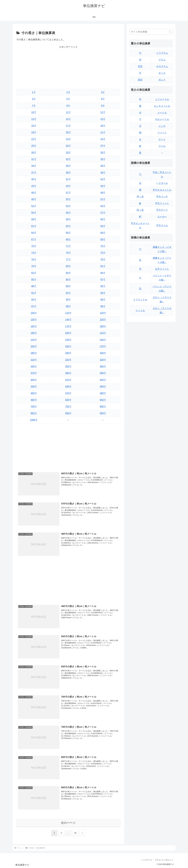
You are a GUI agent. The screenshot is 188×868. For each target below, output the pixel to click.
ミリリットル (140, 300)
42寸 (103, 179)
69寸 (103, 239)
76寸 (34, 259)
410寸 (68, 380)
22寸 (34, 139)
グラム (162, 60)
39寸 (103, 173)
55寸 (34, 213)
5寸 (68, 99)
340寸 (34, 366)
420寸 (103, 380)
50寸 (68, 199)
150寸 (103, 320)
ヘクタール (162, 183)
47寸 (68, 193)
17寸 (68, 126)
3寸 (103, 92)
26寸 (68, 146)
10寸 (34, 112)
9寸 (103, 106)
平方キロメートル (162, 190)
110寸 (68, 313)
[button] (170, 32)
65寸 (68, 233)
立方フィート (162, 269)
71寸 (68, 246)
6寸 (103, 99)
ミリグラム (162, 53)
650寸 (103, 400)
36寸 (103, 166)
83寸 (68, 273)
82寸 (34, 273)
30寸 (103, 152)
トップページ (147, 860)
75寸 (103, 253)
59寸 (68, 219)
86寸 (68, 279)
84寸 (103, 273)
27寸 (103, 146)
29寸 (68, 152)
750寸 (68, 406)
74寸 (68, 253)
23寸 (68, 139)
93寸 (103, 293)
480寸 (103, 393)
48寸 (103, 193)
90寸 (103, 286)
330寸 (103, 360)
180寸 (103, 326)
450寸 (103, 386)
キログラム (162, 66)
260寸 (68, 346)
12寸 (103, 112)
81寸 (103, 266)
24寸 (103, 139)
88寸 (34, 286)
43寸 (34, 186)
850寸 (34, 413)
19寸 (34, 132)
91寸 (34, 293)
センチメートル (162, 106)
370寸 (34, 373)
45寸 (103, 186)
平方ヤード (162, 210)
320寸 (68, 360)
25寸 (34, 146)
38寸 (68, 173)
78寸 (103, 259)
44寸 (68, 186)
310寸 (34, 360)
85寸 (34, 279)
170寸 (68, 326)
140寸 (68, 320)
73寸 (34, 253)
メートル (162, 113)
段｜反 (140, 210)
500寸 (68, 400)
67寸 (34, 239)
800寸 (103, 406)
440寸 (68, 386)
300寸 (103, 353)
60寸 (103, 219)
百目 (140, 66)
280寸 (34, 353)
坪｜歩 (140, 197)
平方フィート (162, 203)
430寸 (34, 386)
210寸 (103, 333)
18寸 (103, 126)
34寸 (34, 166)
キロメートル (162, 119)
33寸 (103, 159)
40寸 (34, 179)
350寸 (68, 366)
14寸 (68, 119)
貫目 (140, 80)
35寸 (68, 166)
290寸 (68, 353)
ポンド (162, 80)
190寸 (34, 333)
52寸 (34, 206)
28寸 (34, 152)
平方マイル (162, 225)
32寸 (68, 159)
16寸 (34, 126)
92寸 (68, 293)
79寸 (34, 266)
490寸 (34, 400)
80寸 (68, 266)
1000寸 (34, 420)
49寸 (34, 199)
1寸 (34, 92)
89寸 (68, 286)
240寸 (103, 340)
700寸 (34, 406)
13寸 (34, 119)
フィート (162, 133)
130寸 (34, 320)
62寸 (68, 226)
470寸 (68, 393)
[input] (151, 32)
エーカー (162, 217)
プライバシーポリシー (164, 860)
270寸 (103, 346)
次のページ (68, 823)
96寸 (103, 300)
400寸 (34, 380)
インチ (162, 126)
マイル (162, 146)
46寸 (34, 193)
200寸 (68, 333)
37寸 (34, 173)
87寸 (103, 279)
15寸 (103, 119)
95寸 (68, 300)
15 (75, 833)
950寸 (103, 413)
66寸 (103, 233)
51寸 (103, 199)
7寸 (34, 106)
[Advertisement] (68, 67)
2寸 (68, 92)
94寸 (34, 300)
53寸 (68, 206)
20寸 (68, 132)
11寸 (68, 112)
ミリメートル (162, 99)
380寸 (68, 373)
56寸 (68, 213)
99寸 (103, 306)
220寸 (34, 340)
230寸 (68, 340)
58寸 (34, 219)
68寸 (68, 239)
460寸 (34, 393)
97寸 (34, 306)
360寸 (103, 366)
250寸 (34, 346)
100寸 (34, 313)
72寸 (103, 246)
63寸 (103, 226)
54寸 (103, 206)
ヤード (162, 139)
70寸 (34, 246)
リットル (140, 310)
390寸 (103, 373)
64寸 (34, 233)
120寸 (103, 313)
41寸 (68, 179)
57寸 (103, 213)
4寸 (34, 99)
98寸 (68, 306)
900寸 (68, 413)
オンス (162, 73)
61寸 (34, 226)
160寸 (34, 326)
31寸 (34, 159)
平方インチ (162, 197)
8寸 (68, 106)
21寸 (103, 132)
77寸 (68, 259)
